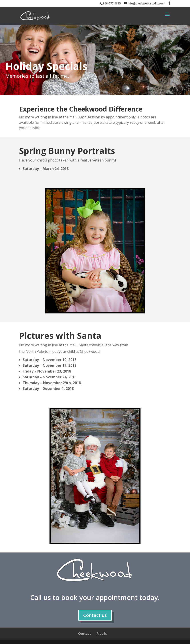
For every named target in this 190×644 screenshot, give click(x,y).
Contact (84, 633)
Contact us (95, 615)
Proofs (102, 633)
